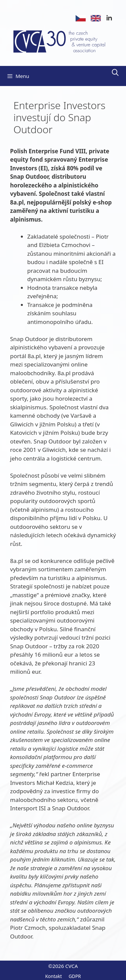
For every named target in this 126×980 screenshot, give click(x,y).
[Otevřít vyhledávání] (115, 73)
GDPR (75, 976)
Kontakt (53, 976)
